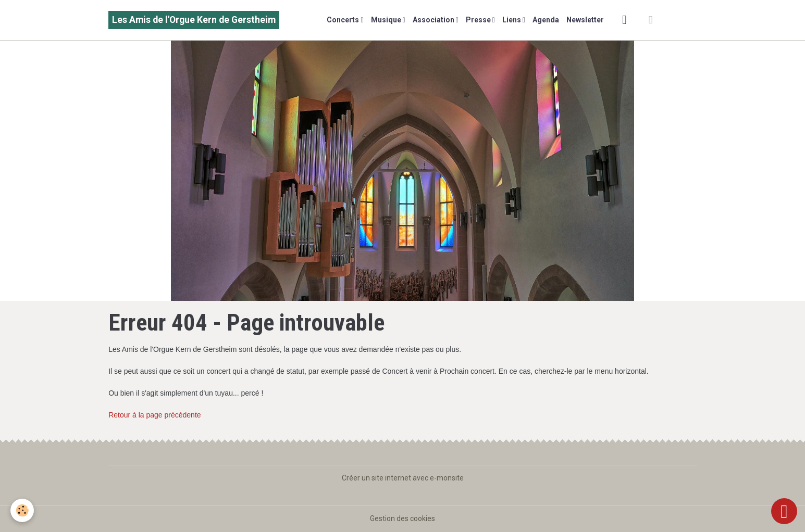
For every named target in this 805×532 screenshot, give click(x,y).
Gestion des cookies (402, 518)
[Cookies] (22, 510)
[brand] (194, 20)
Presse (479, 20)
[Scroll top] (784, 511)
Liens (512, 20)
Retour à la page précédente (154, 415)
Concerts (344, 20)
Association (434, 20)
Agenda (546, 20)
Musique (387, 20)
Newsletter (585, 20)
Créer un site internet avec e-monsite (403, 478)
